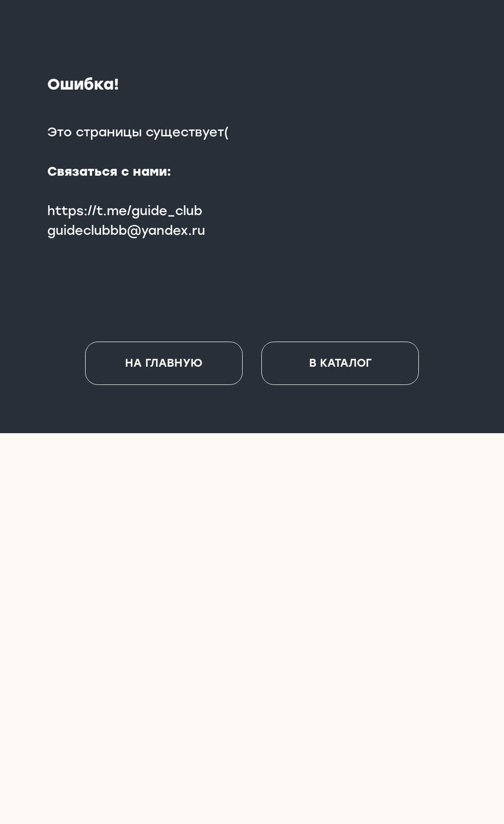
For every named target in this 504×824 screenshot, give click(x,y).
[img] (252, 710)
